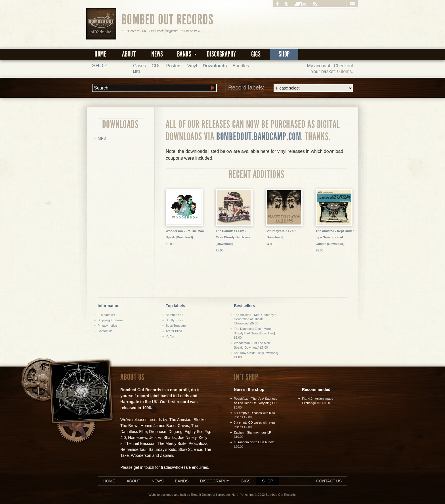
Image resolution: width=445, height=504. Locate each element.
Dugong (176, 432)
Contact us (105, 331)
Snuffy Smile (175, 320)
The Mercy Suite (172, 443)
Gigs (256, 54)
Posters (174, 66)
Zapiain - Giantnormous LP (252, 432)
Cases (139, 66)
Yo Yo (170, 336)
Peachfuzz (198, 443)
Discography (221, 54)
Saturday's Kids (162, 449)
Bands (182, 481)
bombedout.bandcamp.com (259, 137)
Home (100, 54)
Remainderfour (133, 449)
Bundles (241, 66)
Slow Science (190, 449)
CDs (156, 66)
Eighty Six (193, 432)
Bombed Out (175, 315)
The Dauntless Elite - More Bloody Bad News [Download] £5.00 (254, 333)
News (157, 54)
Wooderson (141, 455)
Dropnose (158, 432)
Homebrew (138, 438)
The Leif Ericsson (140, 443)
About (129, 54)
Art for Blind (174, 331)
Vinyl (192, 66)
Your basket (323, 71)
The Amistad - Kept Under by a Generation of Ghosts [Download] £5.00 (255, 319)
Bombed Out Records (168, 19)
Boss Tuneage (176, 326)
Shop (284, 54)
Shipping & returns (111, 320)
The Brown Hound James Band (148, 426)
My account (319, 66)
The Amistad (180, 420)
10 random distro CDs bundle (254, 442)
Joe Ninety (187, 438)
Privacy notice (107, 326)
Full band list (106, 315)
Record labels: (291, 88)
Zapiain (167, 455)
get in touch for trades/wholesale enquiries (171, 467)
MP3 (137, 72)
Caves (183, 426)
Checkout (343, 66)
